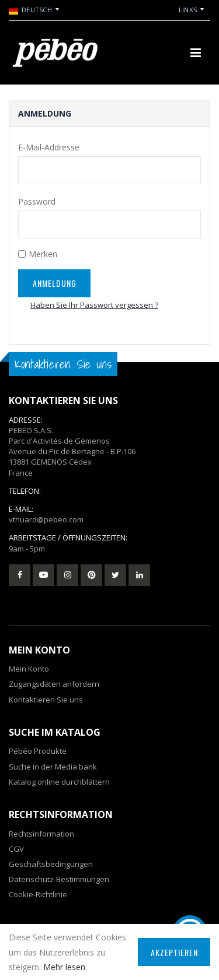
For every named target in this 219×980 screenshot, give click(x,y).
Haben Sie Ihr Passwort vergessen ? (94, 305)
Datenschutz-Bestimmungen (59, 879)
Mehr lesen (64, 967)
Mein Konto (29, 669)
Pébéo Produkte (38, 751)
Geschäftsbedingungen (51, 864)
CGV (16, 849)
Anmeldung (55, 283)
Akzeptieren (174, 952)
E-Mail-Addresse (49, 147)
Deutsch (30, 10)
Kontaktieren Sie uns (46, 700)
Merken (43, 254)
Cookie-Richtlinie (38, 894)
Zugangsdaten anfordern (54, 684)
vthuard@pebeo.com (46, 519)
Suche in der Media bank (53, 767)
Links (188, 10)
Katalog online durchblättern (59, 782)
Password (37, 201)
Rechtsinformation (41, 834)
